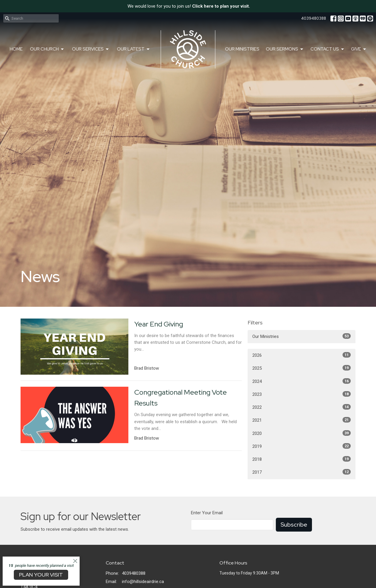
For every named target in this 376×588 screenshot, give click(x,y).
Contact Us (328, 49)
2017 (302, 472)
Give (359, 49)
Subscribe (294, 525)
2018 (302, 459)
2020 (302, 433)
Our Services (91, 49)
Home (16, 49)
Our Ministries (242, 49)
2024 (302, 381)
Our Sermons (285, 49)
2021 (302, 420)
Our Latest (134, 49)
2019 (302, 446)
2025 (302, 368)
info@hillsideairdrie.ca (143, 582)
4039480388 (314, 18)
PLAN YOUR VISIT (41, 575)
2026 (302, 355)
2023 (302, 394)
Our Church (47, 49)
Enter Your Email (207, 513)
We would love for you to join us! (189, 6)
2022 (302, 407)
